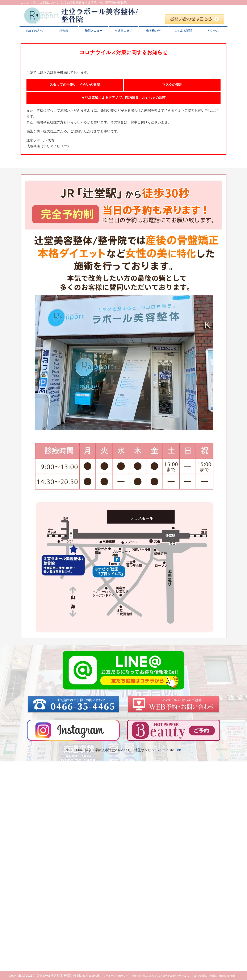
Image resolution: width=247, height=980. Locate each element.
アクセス (213, 31)
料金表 (64, 31)
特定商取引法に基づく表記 (147, 976)
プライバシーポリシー (116, 976)
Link (178, 750)
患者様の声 (153, 31)
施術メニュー (94, 31)
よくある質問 (183, 31)
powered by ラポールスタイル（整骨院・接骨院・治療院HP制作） (200, 976)
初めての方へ (34, 31)
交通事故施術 (123, 31)
